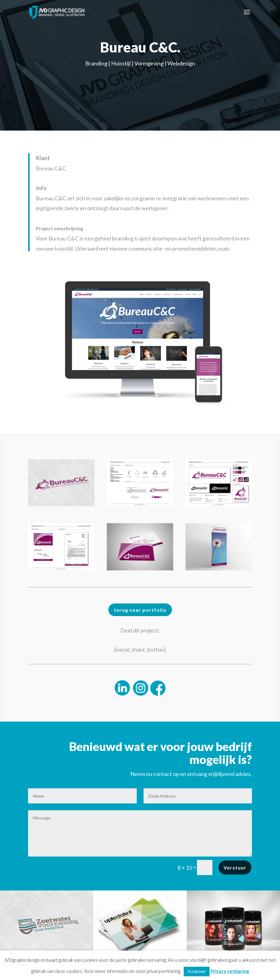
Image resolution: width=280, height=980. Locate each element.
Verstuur (235, 867)
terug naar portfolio (140, 610)
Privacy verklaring (230, 971)
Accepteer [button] (197, 971)
